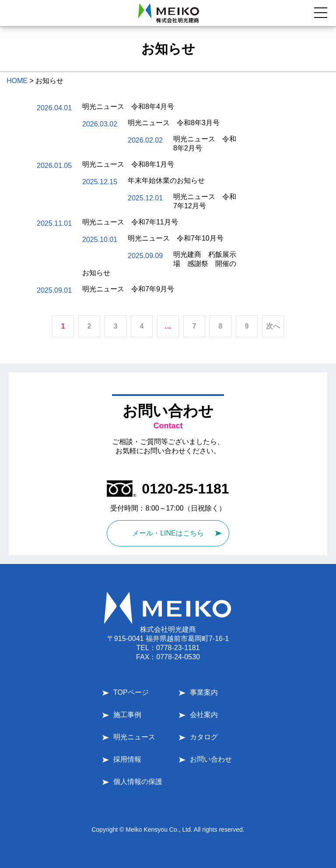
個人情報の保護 (138, 782)
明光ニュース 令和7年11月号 (130, 222)
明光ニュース (134, 737)
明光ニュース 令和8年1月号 (128, 164)
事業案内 (204, 692)
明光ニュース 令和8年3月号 (174, 123)
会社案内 (204, 715)
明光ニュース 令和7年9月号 (128, 289)
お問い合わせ (211, 759)
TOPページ (131, 692)
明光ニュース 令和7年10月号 (176, 238)
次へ (273, 326)
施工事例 (127, 715)
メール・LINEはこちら (168, 533)
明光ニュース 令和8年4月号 (128, 107)
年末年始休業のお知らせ (166, 180)
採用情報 (127, 759)
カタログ (204, 737)
